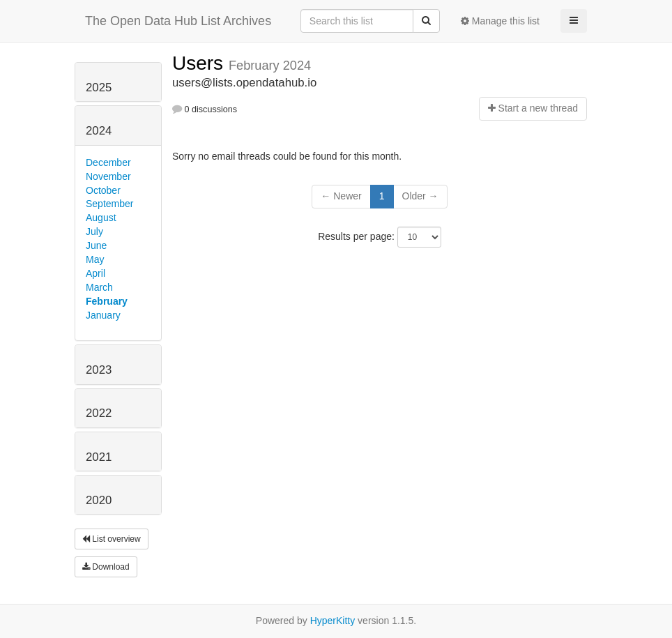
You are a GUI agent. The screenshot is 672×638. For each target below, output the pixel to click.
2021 (99, 457)
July (94, 231)
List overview (112, 539)
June (96, 245)
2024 (99, 131)
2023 (99, 370)
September (109, 204)
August (101, 218)
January (103, 315)
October (103, 190)
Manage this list (500, 21)
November (108, 176)
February (107, 301)
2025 (99, 88)
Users (200, 63)
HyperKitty (333, 621)
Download (106, 567)
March (99, 287)
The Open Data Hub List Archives (178, 21)
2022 (99, 413)
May (95, 259)
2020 (99, 500)
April (96, 273)
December (108, 162)
